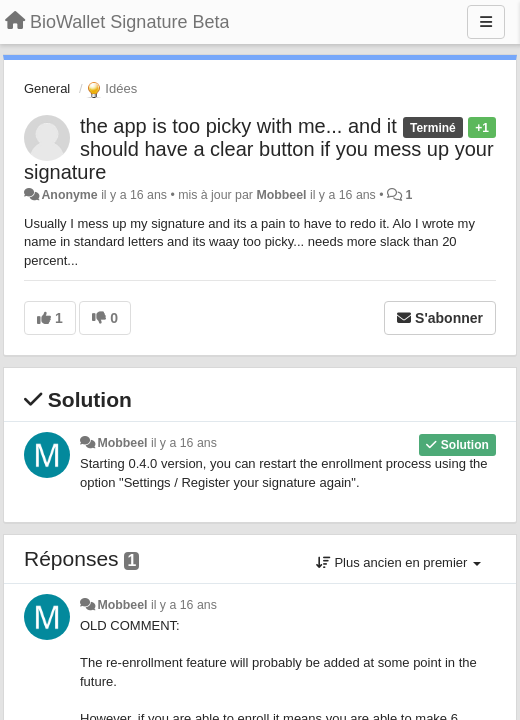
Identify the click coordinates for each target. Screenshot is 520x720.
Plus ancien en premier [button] (398, 562)
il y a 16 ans (184, 443)
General (47, 88)
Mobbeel (281, 195)
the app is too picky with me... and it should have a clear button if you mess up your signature (259, 149)
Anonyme (69, 195)
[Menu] (486, 22)
